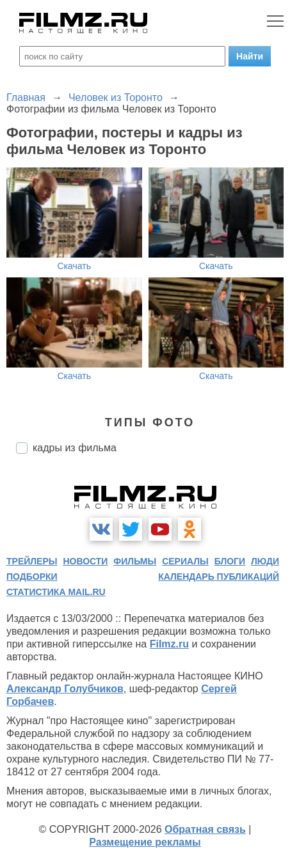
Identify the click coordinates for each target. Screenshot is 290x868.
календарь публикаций (219, 577)
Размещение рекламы (145, 842)
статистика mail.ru (56, 592)
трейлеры (32, 561)
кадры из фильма (75, 448)
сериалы (185, 561)
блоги (230, 561)
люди (265, 561)
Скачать (75, 266)
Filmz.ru (169, 644)
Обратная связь (205, 829)
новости (85, 561)
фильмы (135, 561)
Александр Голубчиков (65, 689)
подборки (32, 577)
